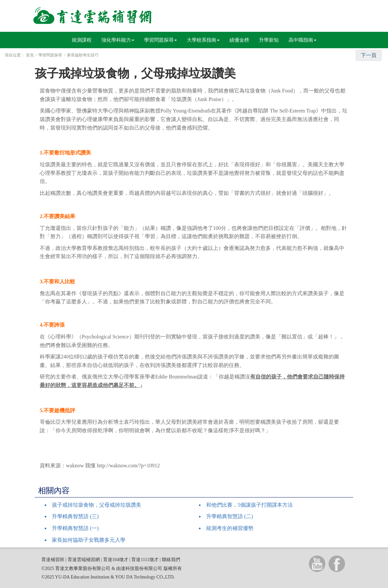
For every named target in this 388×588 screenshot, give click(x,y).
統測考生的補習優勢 (230, 528)
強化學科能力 (118, 40)
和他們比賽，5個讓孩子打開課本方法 (249, 505)
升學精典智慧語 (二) (230, 516)
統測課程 (82, 40)
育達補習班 (53, 560)
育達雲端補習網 (84, 560)
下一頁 (369, 55)
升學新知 (269, 40)
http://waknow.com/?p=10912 (128, 466)
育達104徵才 (116, 560)
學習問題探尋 (161, 40)
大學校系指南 (203, 40)
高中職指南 (302, 40)
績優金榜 (239, 40)
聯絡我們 (171, 560)
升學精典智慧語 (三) (75, 516)
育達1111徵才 (145, 560)
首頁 (30, 55)
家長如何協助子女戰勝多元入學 (89, 540)
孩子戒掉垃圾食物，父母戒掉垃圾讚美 (97, 505)
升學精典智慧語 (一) (75, 528)
